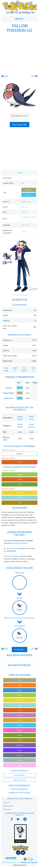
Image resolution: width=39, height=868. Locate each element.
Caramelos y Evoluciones (19, 793)
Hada (20, 765)
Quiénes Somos (8, 806)
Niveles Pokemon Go (19, 785)
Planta (19, 474)
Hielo (19, 498)
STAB (5, 440)
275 (5, 76)
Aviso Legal (7, 809)
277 (34, 76)
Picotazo (9, 388)
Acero (20, 760)
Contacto (6, 802)
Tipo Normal (15, 548)
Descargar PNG (19, 124)
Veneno (20, 715)
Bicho (20, 484)
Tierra (19, 720)
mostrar (24, 116)
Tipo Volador (15, 556)
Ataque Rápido (9, 393)
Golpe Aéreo (9, 398)
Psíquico (20, 730)
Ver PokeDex (19, 649)
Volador (29, 195)
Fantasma (20, 745)
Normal (29, 190)
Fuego (20, 685)
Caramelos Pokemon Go (15, 618)
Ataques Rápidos (19, 775)
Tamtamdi (24, 295)
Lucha (19, 462)
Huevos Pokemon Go (19, 789)
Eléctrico (19, 493)
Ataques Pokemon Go (20, 771)
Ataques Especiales (20, 780)
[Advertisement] (19, 53)
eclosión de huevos (20, 543)
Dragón (19, 750)
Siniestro (20, 755)
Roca (20, 503)
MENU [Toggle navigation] (20, 19)
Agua (20, 690)
